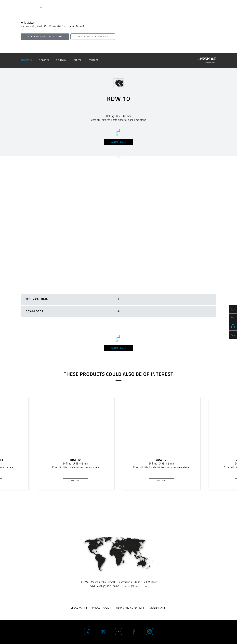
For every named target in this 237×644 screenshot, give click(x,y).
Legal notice (79, 608)
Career (77, 60)
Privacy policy (102, 608)
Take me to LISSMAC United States (45, 37)
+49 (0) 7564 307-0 (109, 586)
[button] (114, 506)
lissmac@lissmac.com (135, 586)
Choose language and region (93, 37)
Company (61, 60)
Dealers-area (158, 608)
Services (44, 60)
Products (26, 60)
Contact (93, 60)
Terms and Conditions (130, 608)
